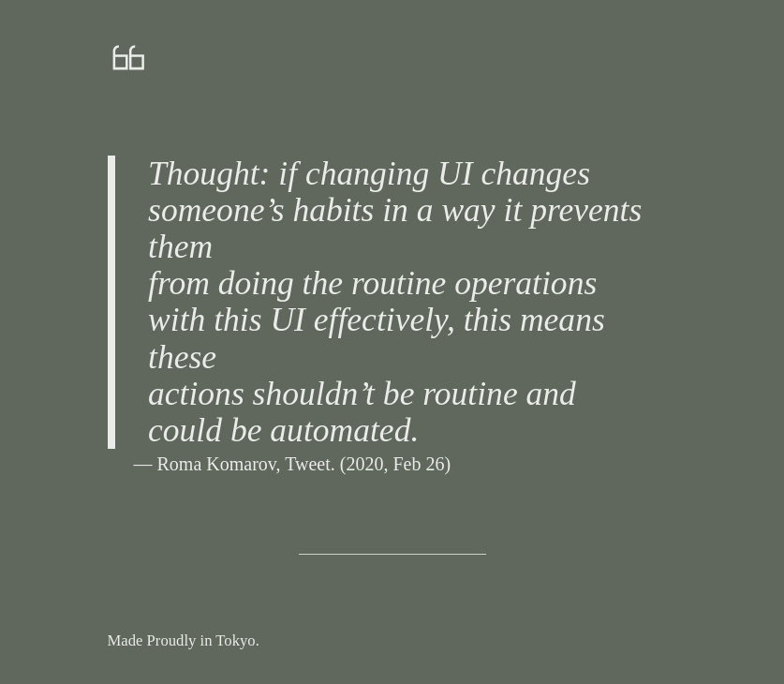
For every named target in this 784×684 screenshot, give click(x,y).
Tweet (308, 464)
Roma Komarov (217, 464)
